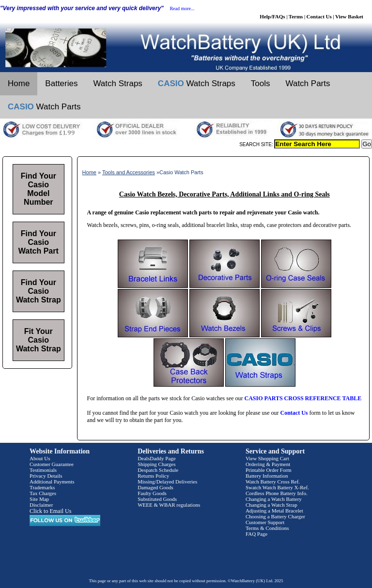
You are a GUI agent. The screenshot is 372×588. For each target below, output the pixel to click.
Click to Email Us (50, 511)
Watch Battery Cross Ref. (273, 482)
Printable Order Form (269, 470)
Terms (296, 16)
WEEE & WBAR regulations (169, 505)
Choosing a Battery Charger (275, 516)
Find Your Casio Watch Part (39, 242)
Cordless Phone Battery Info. (277, 493)
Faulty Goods (152, 493)
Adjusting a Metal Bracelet (274, 511)
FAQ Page (256, 534)
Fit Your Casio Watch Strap (39, 340)
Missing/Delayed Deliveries (167, 482)
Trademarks (42, 487)
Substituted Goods (157, 499)
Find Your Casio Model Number (39, 189)
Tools (261, 83)
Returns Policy (153, 476)
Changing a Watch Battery (274, 499)
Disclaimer (41, 505)
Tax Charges (43, 493)
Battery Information (267, 476)
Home (19, 83)
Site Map (39, 499)
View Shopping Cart (267, 458)
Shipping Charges (156, 464)
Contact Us (319, 16)
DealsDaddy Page (157, 458)
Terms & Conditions (267, 528)
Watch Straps (117, 83)
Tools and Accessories (129, 172)
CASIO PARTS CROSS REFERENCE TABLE (303, 398)
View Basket (349, 16)
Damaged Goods (155, 487)
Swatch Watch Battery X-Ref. (277, 487)
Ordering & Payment (268, 464)
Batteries (61, 83)
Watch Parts (308, 83)
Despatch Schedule (158, 470)
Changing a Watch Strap (271, 505)
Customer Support (265, 522)
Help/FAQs (272, 16)
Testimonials (43, 470)
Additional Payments (52, 482)
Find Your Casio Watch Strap (39, 291)
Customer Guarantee (52, 464)
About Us (40, 458)
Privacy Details (46, 476)
